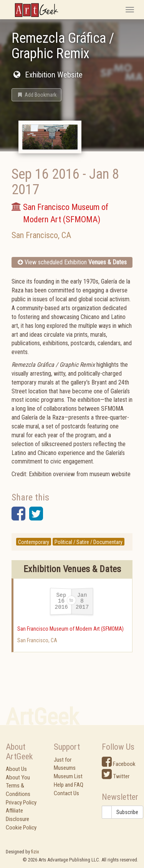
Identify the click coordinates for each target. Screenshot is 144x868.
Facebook (119, 764)
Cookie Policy (21, 828)
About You (18, 777)
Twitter (116, 776)
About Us (16, 769)
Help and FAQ (69, 785)
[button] (36, 95)
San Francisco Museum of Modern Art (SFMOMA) (70, 629)
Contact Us (66, 793)
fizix (35, 852)
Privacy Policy (21, 803)
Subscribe (127, 812)
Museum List (68, 776)
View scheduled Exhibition (72, 262)
